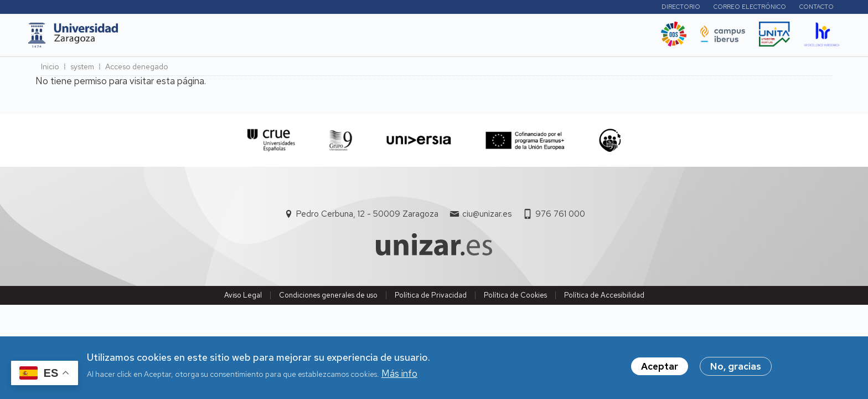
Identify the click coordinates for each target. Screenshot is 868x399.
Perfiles (614, 8)
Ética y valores (489, 38)
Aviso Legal (243, 298)
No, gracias (736, 369)
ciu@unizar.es (487, 217)
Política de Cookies (515, 298)
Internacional (319, 38)
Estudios (220, 38)
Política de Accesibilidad (604, 298)
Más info (399, 375)
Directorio (673, 8)
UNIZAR (169, 38)
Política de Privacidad (431, 298)
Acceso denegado (137, 70)
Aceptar (660, 369)
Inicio (50, 70)
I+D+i (265, 38)
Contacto (809, 8)
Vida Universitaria (402, 38)
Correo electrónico (742, 8)
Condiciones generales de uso (328, 298)
